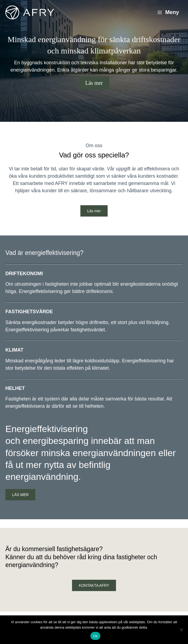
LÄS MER (20, 495)
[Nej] (181, 630)
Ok (95, 636)
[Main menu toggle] (168, 12)
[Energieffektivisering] (30, 12)
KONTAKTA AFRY (94, 585)
